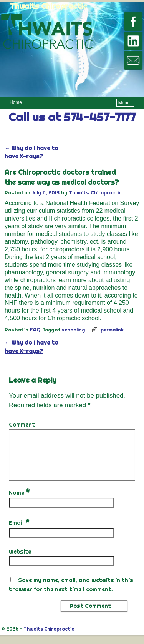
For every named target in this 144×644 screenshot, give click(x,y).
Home (16, 102)
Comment (22, 425)
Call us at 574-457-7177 (72, 117)
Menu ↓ (126, 103)
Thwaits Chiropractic (49, 6)
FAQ (35, 330)
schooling (73, 330)
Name (20, 502)
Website (20, 561)
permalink (112, 330)
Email (20, 532)
